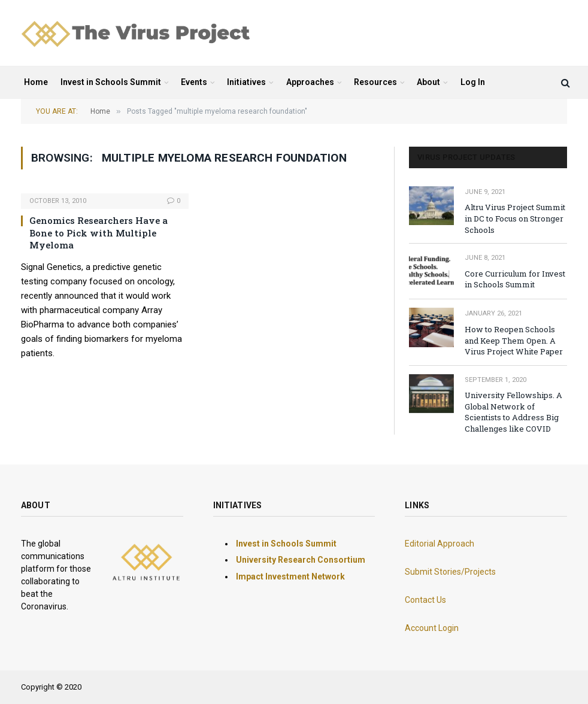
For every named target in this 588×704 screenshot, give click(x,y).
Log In (473, 82)
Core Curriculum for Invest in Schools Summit (515, 279)
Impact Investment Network (290, 576)
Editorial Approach (440, 544)
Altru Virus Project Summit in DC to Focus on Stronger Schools (515, 218)
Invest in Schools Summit (111, 82)
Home (36, 82)
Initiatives (246, 82)
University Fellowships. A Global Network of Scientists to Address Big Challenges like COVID (513, 412)
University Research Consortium (301, 560)
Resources (375, 82)
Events (194, 82)
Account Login (432, 628)
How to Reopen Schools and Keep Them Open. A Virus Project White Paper (514, 340)
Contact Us (425, 600)
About (428, 82)
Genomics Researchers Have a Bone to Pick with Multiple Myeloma (98, 233)
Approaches (310, 82)
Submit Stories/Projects (450, 572)
